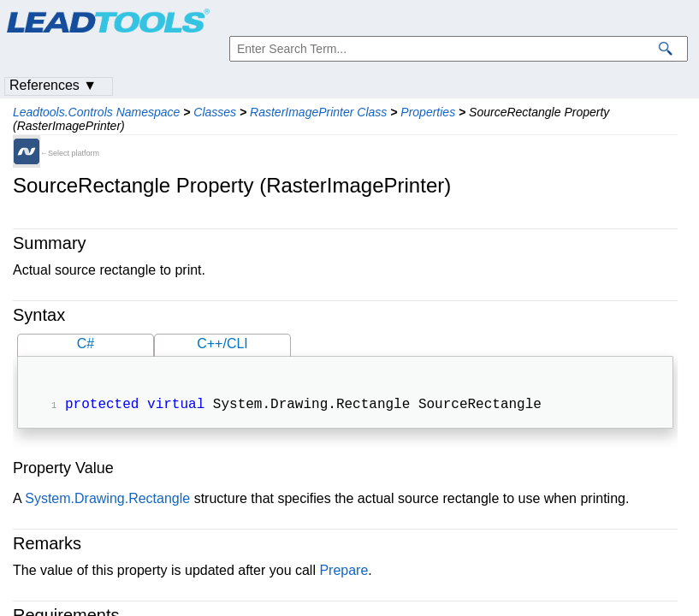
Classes (215, 112)
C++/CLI (222, 344)
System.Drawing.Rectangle (107, 500)
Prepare (344, 572)
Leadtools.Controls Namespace (96, 112)
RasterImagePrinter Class (318, 112)
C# (86, 344)
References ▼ (53, 85)
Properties (428, 112)
